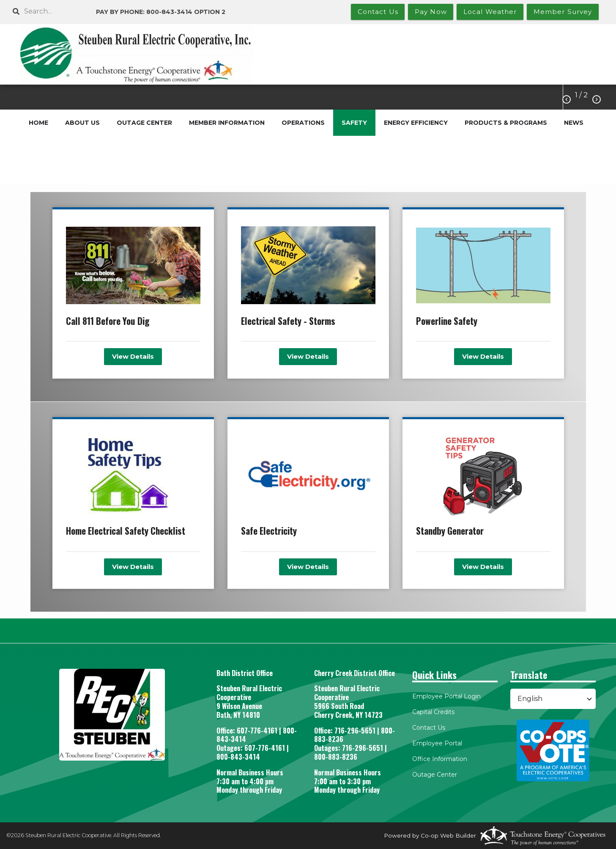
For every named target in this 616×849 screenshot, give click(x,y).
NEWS (574, 123)
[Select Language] (553, 699)
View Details (133, 356)
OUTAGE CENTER (144, 123)
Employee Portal (437, 743)
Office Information (440, 759)
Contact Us (429, 728)
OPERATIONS (303, 123)
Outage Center (435, 775)
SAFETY (354, 123)
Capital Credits (433, 712)
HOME (38, 123)
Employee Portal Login (446, 696)
